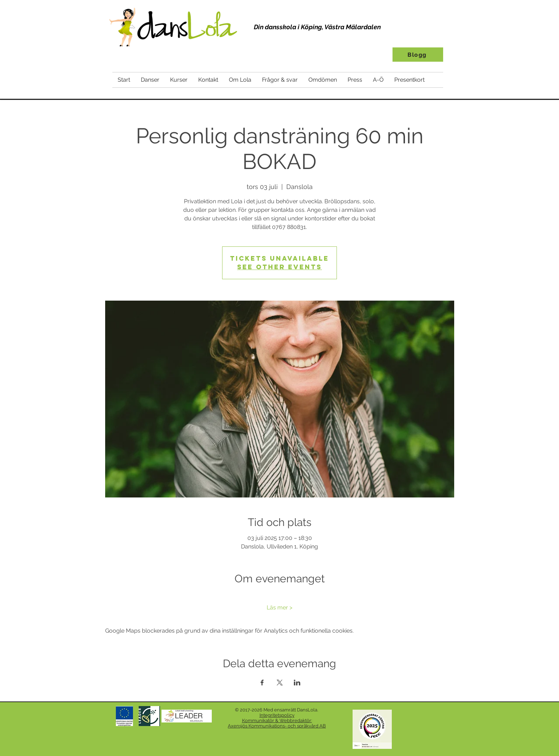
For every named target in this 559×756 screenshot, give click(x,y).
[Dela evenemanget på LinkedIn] (297, 683)
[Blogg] (418, 55)
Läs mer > (279, 607)
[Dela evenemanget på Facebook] (262, 683)
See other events (279, 267)
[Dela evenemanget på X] (280, 683)
